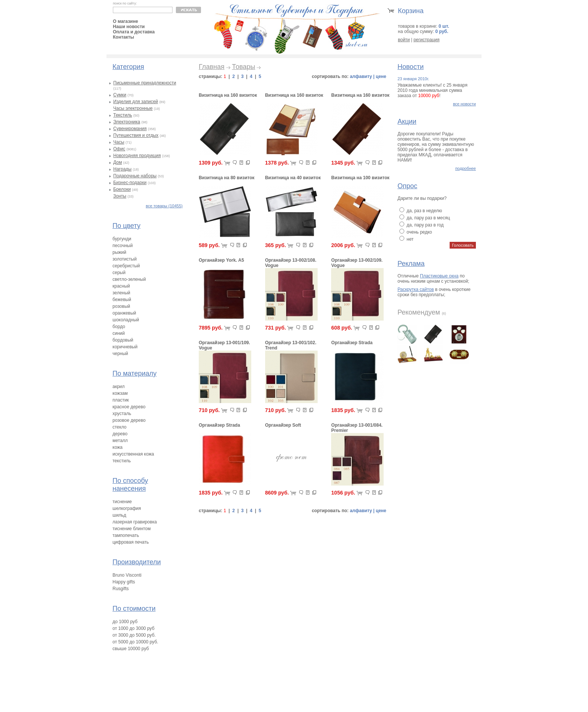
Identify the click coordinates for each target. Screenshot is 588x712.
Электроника (127, 122)
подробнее (466, 168)
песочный (123, 246)
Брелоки (122, 189)
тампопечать (126, 535)
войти (404, 40)
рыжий (119, 252)
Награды (122, 169)
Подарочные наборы (135, 176)
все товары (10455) (164, 206)
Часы (119, 142)
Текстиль (123, 115)
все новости (464, 104)
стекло (119, 427)
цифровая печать (131, 542)
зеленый (121, 293)
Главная (212, 67)
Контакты (124, 37)
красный (121, 286)
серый (119, 273)
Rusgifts (121, 589)
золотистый (124, 259)
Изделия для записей (136, 102)
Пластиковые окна (439, 276)
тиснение (122, 502)
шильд (119, 515)
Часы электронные (133, 108)
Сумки (120, 95)
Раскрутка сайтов (416, 289)
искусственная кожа (133, 454)
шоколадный (126, 320)
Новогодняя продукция (137, 156)
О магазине (125, 21)
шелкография (127, 508)
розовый (121, 306)
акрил (118, 387)
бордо (119, 327)
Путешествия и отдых (136, 135)
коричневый (125, 347)
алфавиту (361, 76)
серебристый (126, 266)
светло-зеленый (129, 279)
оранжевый (124, 313)
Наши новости (129, 27)
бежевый (122, 300)
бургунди (122, 239)
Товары (244, 67)
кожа (118, 447)
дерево (120, 434)
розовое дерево (129, 420)
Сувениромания (130, 129)
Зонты (120, 196)
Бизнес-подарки (130, 183)
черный (120, 354)
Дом (118, 162)
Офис (119, 149)
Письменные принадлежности (145, 83)
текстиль (122, 461)
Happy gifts (124, 582)
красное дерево (129, 407)
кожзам (120, 393)
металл (120, 441)
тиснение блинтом (132, 529)
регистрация (427, 40)
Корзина (411, 11)
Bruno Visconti (127, 575)
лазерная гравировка (135, 522)
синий (119, 333)
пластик (121, 400)
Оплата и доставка (134, 32)
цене (381, 76)
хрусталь (122, 414)
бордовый (123, 340)
